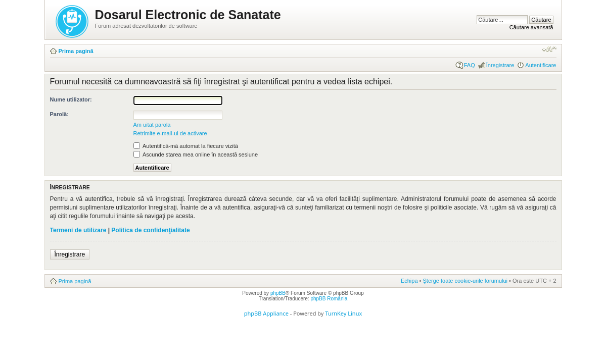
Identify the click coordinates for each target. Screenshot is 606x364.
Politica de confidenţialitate (150, 230)
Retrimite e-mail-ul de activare (170, 133)
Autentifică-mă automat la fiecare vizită (186, 146)
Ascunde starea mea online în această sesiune (196, 154)
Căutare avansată (531, 27)
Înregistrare (500, 65)
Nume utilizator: (71, 99)
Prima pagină (76, 51)
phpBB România (329, 299)
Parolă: (59, 114)
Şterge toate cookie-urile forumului (465, 281)
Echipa (409, 281)
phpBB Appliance (266, 313)
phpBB (278, 293)
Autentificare (541, 65)
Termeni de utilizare (78, 230)
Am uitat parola (152, 125)
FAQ (470, 65)
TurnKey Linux (343, 313)
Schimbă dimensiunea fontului (549, 49)
